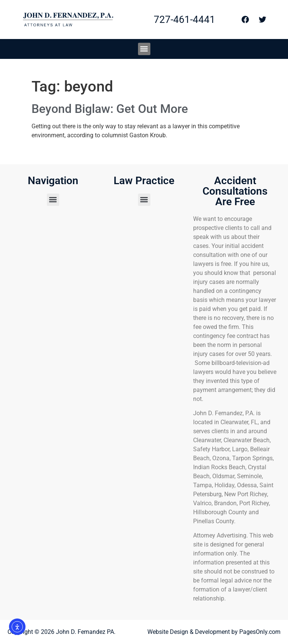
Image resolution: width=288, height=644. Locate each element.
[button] (144, 49)
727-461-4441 (184, 20)
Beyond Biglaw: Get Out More (110, 109)
